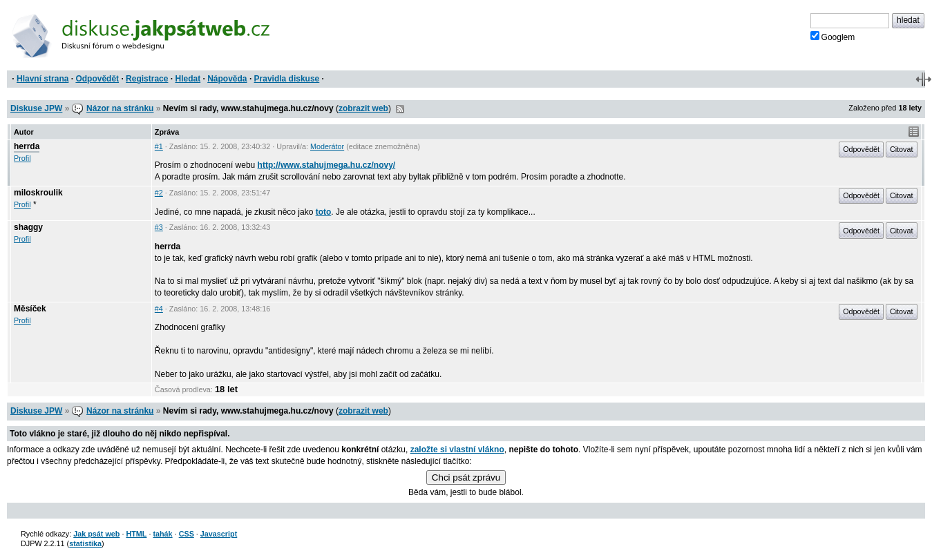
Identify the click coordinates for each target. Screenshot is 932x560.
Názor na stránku (120, 108)
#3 (159, 227)
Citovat (902, 149)
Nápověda (227, 79)
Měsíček (30, 309)
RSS (400, 109)
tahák (162, 534)
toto (324, 212)
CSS (187, 534)
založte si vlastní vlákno (457, 450)
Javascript (219, 534)
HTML (136, 534)
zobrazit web (363, 108)
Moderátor (327, 146)
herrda (27, 146)
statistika (85, 543)
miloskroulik (38, 193)
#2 (159, 193)
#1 (159, 146)
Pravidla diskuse (287, 79)
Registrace (147, 79)
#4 (159, 309)
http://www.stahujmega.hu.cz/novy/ (327, 165)
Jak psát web (96, 534)
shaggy (28, 227)
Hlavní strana (42, 79)
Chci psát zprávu (466, 477)
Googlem (833, 37)
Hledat (188, 79)
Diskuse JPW (36, 108)
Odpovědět (97, 79)
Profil (22, 158)
